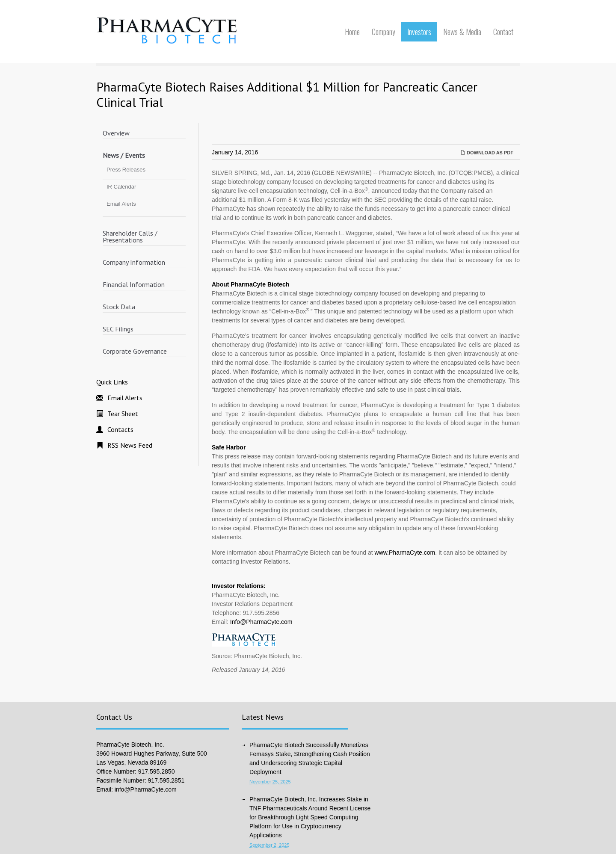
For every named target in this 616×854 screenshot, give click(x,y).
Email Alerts (121, 204)
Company (384, 32)
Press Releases (126, 170)
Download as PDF (487, 153)
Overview (116, 133)
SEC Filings (118, 329)
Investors (419, 32)
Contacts (120, 429)
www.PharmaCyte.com (405, 553)
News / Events (124, 155)
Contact (503, 32)
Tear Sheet (123, 414)
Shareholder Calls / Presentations (130, 236)
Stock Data (119, 307)
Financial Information (134, 284)
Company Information (134, 262)
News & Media (462, 32)
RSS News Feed (130, 445)
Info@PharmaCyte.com (261, 622)
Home (352, 32)
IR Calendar (121, 187)
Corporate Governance (135, 351)
